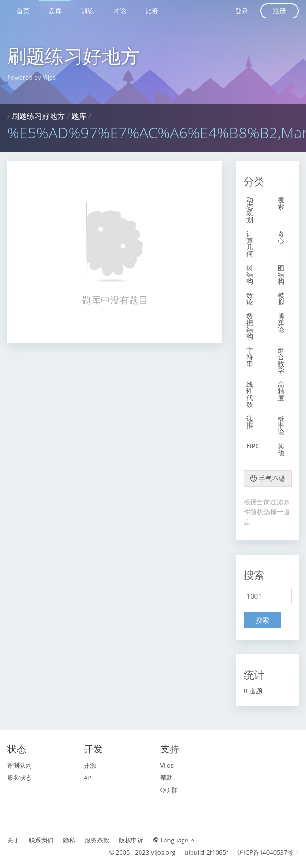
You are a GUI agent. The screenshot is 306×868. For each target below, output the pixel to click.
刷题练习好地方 (73, 56)
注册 (280, 11)
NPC (253, 446)
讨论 (120, 11)
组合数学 (281, 360)
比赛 (152, 11)
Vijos (167, 765)
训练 (87, 11)
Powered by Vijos (31, 77)
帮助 (166, 778)
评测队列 (19, 765)
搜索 (281, 203)
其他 (281, 449)
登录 (242, 11)
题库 (55, 11)
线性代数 (250, 394)
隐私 (69, 840)
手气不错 (268, 479)
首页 (23, 11)
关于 (13, 840)
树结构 (250, 274)
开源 (90, 765)
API (88, 778)
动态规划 (250, 210)
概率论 (281, 425)
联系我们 (41, 840)
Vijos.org (163, 852)
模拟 (281, 299)
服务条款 (97, 840)
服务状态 (19, 778)
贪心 (281, 237)
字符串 (250, 357)
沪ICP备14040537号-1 (268, 852)
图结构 (281, 274)
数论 (250, 299)
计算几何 (250, 244)
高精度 (281, 391)
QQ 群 (169, 790)
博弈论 (281, 323)
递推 (250, 422)
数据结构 (250, 326)
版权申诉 (131, 840)
